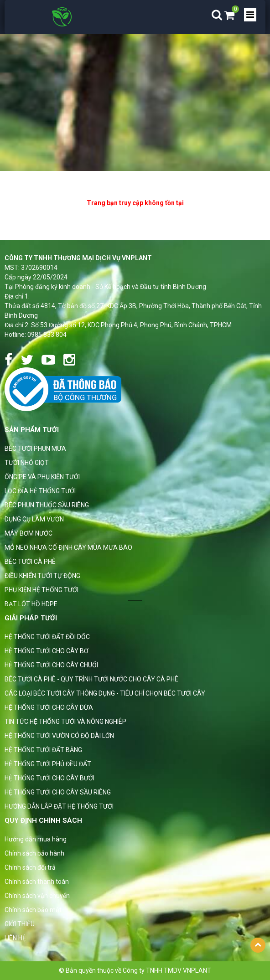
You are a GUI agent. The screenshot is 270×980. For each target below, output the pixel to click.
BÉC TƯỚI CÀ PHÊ (30, 562)
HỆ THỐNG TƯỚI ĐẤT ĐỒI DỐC (47, 637)
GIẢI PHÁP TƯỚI (31, 618)
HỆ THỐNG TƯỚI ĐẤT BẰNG (43, 750)
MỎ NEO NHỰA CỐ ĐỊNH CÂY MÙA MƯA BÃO (68, 547)
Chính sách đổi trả (30, 867)
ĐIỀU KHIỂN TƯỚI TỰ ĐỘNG (42, 576)
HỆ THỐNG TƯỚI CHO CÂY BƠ (47, 651)
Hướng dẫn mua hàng (36, 839)
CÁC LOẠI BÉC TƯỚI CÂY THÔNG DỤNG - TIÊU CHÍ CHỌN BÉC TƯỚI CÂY (105, 693)
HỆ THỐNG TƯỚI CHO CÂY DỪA (49, 707)
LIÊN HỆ (15, 938)
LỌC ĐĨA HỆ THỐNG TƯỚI (40, 491)
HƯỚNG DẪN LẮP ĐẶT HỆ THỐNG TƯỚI (59, 806)
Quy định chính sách (43, 820)
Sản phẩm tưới (32, 430)
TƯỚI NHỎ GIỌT (27, 463)
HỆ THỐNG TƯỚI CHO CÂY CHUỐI (51, 665)
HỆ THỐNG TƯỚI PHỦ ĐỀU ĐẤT (48, 764)
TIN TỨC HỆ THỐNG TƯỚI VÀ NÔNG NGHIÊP (65, 722)
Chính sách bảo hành (34, 853)
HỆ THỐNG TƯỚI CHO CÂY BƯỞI (49, 778)
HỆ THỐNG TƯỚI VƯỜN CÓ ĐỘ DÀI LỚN (59, 736)
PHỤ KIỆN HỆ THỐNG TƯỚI (42, 590)
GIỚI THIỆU (20, 924)
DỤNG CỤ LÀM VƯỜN (34, 519)
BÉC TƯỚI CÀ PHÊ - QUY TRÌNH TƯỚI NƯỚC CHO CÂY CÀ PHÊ (91, 679)
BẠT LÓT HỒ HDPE (31, 604)
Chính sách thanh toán (37, 882)
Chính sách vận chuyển (37, 896)
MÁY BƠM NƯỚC (29, 533)
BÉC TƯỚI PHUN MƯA (35, 449)
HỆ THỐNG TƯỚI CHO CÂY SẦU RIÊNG (58, 792)
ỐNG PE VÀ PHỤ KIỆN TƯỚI (42, 477)
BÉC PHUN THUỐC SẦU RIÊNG (47, 505)
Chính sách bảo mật (33, 910)
